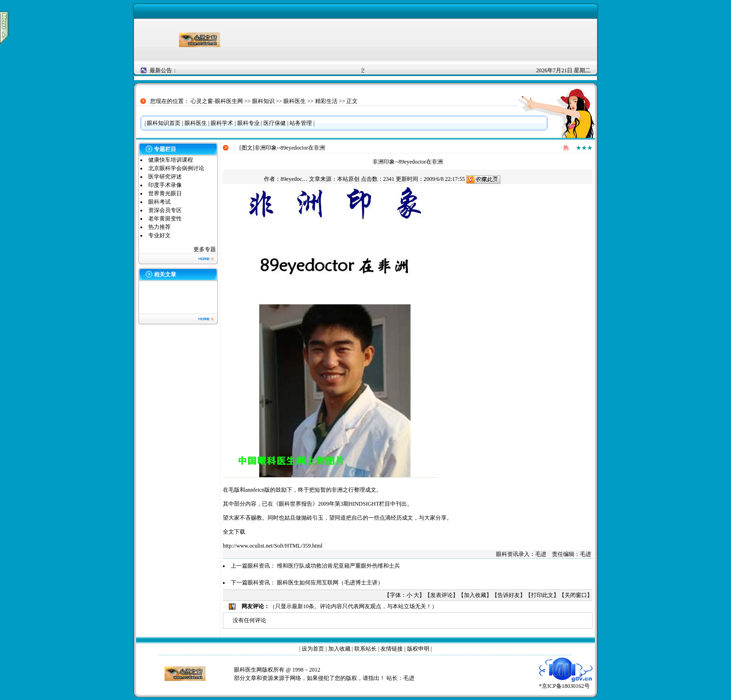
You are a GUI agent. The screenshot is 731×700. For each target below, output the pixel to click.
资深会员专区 (165, 210)
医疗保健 (275, 123)
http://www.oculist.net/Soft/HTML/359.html (273, 546)
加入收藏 (475, 595)
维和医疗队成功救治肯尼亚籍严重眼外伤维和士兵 (338, 566)
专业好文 (159, 235)
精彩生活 (326, 101)
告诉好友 (509, 595)
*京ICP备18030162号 (566, 683)
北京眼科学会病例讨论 (176, 168)
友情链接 (392, 649)
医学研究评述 (165, 177)
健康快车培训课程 (171, 160)
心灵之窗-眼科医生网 (217, 101)
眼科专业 (248, 123)
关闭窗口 (576, 595)
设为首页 (313, 649)
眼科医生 (295, 101)
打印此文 (542, 595)
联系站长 (365, 649)
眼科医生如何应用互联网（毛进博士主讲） (330, 583)
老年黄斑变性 (165, 219)
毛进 (409, 678)
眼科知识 (263, 101)
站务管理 (301, 123)
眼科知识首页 (164, 123)
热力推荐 (159, 227)
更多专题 (205, 249)
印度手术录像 (165, 185)
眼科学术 (222, 123)
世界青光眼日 (165, 193)
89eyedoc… (294, 179)
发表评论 (441, 595)
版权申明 (418, 649)
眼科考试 (159, 202)
